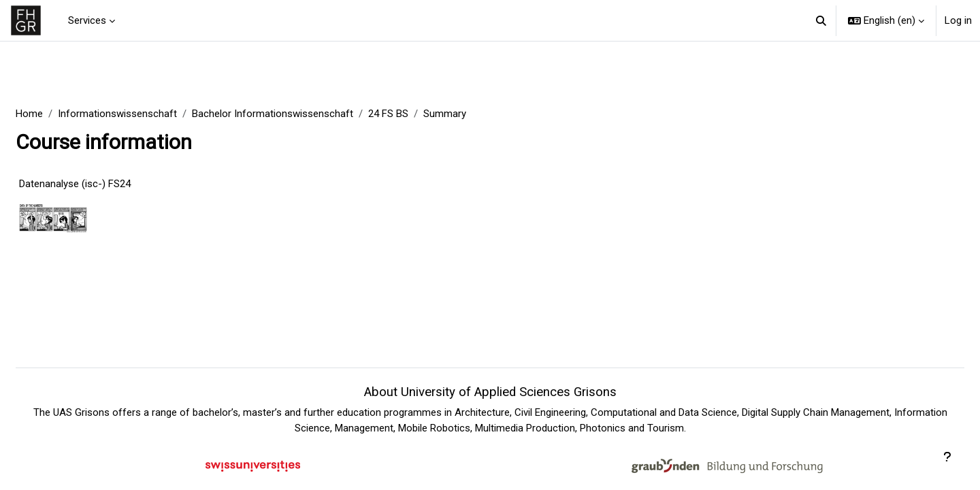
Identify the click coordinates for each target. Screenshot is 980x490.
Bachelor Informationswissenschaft (305, 114)
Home (62, 114)
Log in (958, 20)
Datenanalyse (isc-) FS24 (108, 184)
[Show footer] (947, 457)
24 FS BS (421, 114)
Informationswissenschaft (150, 114)
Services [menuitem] (87, 20)
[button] (822, 20)
